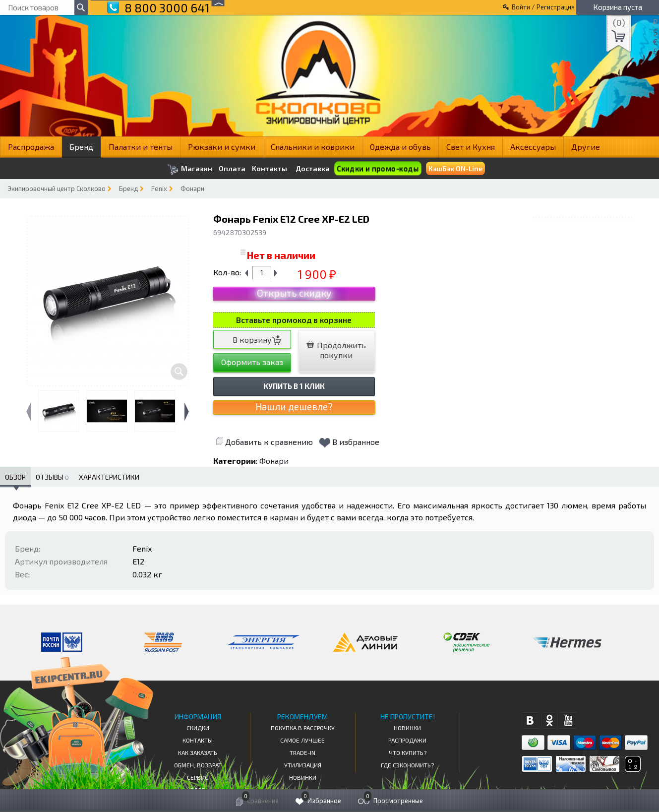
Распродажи (407, 740)
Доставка (313, 168)
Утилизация (303, 765)
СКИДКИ (198, 728)
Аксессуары (533, 147)
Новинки (303, 777)
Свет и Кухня (471, 147)
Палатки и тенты (141, 147)
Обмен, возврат (198, 765)
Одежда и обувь (400, 147)
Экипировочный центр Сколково (57, 188)
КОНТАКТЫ (198, 740)
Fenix (159, 188)
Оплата (232, 169)
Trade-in (302, 752)
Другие (586, 147)
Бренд (81, 147)
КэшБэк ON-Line (455, 168)
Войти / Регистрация (543, 7)
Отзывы (52, 477)
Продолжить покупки (336, 350)
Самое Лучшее (302, 740)
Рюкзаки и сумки (222, 147)
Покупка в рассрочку (303, 728)
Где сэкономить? (407, 765)
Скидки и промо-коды (378, 168)
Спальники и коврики (313, 147)
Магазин (190, 169)
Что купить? (408, 752)
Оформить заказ (252, 362)
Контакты (270, 169)
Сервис (198, 777)
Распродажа (31, 147)
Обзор (15, 477)
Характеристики (109, 477)
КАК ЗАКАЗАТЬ (198, 752)
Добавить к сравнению (264, 442)
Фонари (192, 188)
